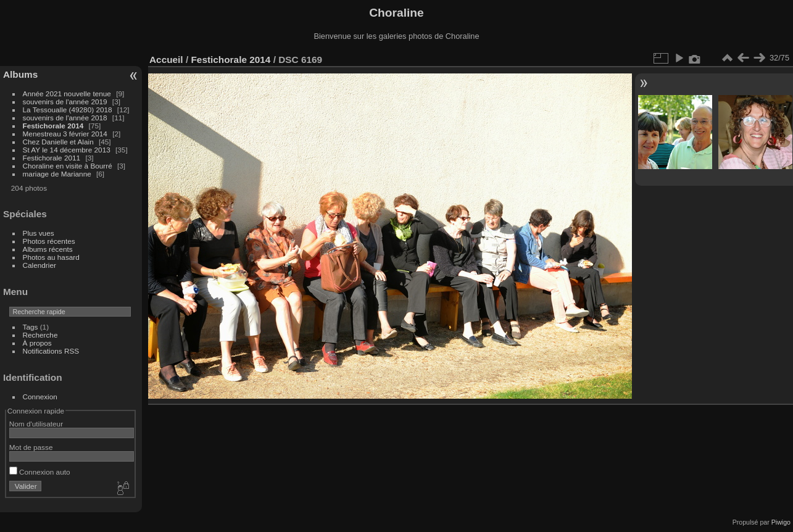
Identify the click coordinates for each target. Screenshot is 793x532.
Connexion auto (40, 472)
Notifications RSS (51, 351)
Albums (20, 74)
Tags (31, 327)
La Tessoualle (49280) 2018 (68, 110)
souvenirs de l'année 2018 (65, 118)
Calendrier (39, 265)
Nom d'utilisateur (36, 424)
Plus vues (39, 233)
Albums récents (48, 249)
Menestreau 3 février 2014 (65, 134)
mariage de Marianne (57, 174)
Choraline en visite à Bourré (68, 166)
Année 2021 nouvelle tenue (67, 94)
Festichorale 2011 (52, 158)
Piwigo (781, 522)
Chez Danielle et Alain (58, 142)
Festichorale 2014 (53, 126)
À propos (37, 343)
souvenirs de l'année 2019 (65, 102)
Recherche (40, 335)
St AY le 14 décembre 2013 (67, 150)
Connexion (40, 397)
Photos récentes (49, 241)
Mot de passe (31, 447)
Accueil (166, 60)
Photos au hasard (51, 257)
